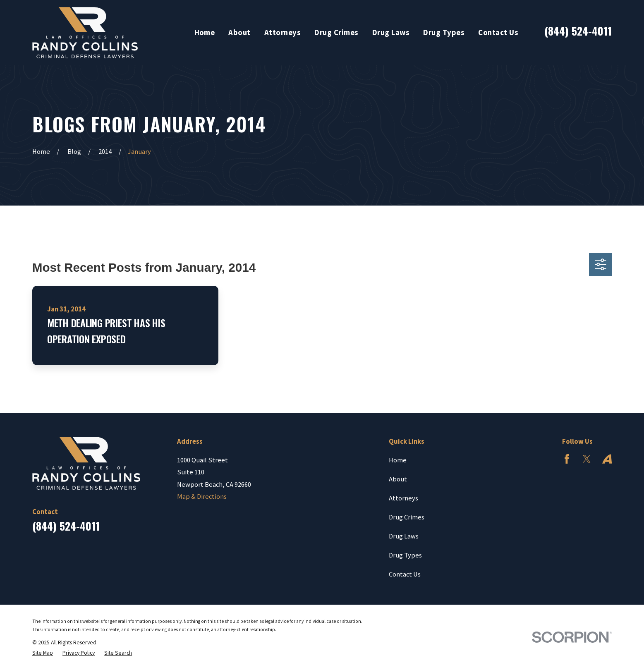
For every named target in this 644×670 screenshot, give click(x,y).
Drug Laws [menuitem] (391, 32)
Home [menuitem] (205, 32)
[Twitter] (587, 459)
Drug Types (405, 555)
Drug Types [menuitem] (444, 32)
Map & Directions (202, 497)
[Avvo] (607, 459)
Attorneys (403, 498)
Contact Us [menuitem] (498, 32)
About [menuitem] (239, 32)
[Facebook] (567, 459)
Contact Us (405, 574)
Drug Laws (404, 536)
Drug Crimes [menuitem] (336, 32)
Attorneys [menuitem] (282, 32)
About (398, 479)
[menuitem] (43, 653)
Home (398, 460)
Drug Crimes (407, 517)
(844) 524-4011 (578, 31)
